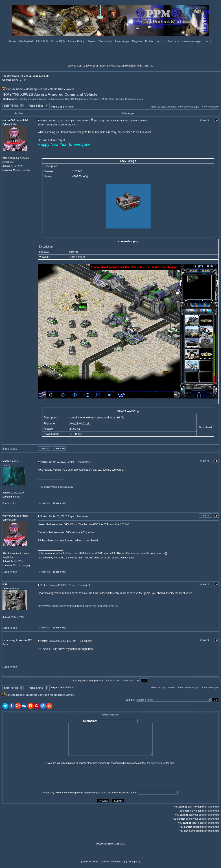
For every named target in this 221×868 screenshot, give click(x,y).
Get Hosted (26, 41)
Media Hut (56, 89)
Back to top (10, 449)
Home (13, 41)
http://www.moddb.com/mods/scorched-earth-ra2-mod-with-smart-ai (78, 606)
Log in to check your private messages (179, 41)
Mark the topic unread (163, 107)
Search (92, 41)
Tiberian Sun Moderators (129, 99)
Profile (149, 41)
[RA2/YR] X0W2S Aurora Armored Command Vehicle (50, 94)
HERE (148, 66)
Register (138, 41)
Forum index (14, 89)
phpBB (109, 844)
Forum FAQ (58, 41)
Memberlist (106, 41)
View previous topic (189, 107)
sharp (104, 793)
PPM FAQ (42, 41)
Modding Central (36, 89)
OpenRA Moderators (76, 99)
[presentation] (37, 778)
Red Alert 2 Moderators (102, 99)
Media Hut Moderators (51, 99)
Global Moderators (28, 99)
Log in (208, 41)
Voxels (70, 89)
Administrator (158, 763)
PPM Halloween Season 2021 (56, 487)
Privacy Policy (77, 41)
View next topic (210, 107)
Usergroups (122, 41)
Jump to (130, 700)
